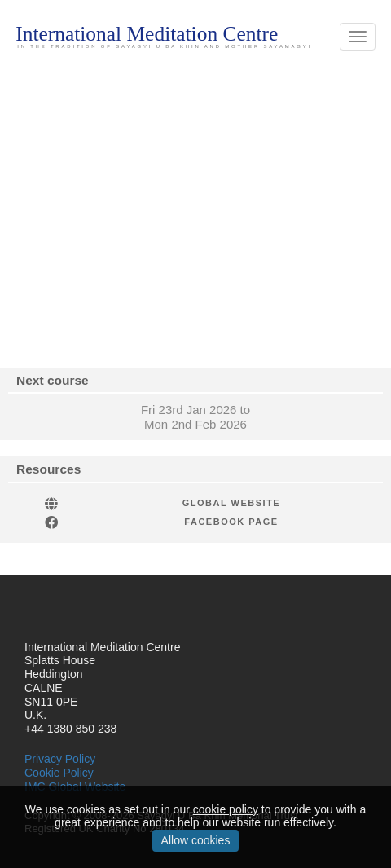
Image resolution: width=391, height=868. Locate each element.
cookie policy (226, 809)
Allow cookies (196, 840)
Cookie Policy (59, 773)
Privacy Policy (60, 759)
